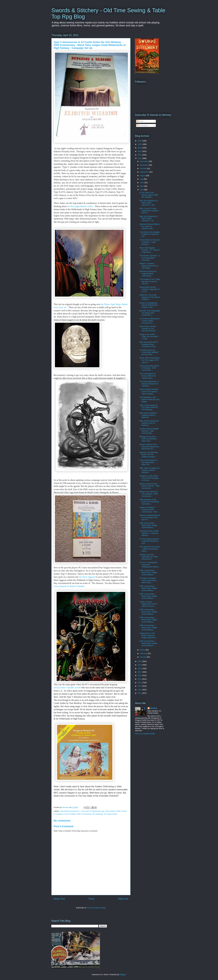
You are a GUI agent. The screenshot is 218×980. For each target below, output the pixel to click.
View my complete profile (145, 734)
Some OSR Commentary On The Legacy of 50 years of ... (149, 360)
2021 (140, 158)
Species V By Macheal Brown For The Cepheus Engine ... (148, 455)
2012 (140, 690)
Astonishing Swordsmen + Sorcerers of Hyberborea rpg (82, 811)
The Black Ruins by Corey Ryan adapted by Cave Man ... (149, 352)
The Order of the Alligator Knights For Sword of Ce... (150, 234)
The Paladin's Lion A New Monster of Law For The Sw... (150, 281)
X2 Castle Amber (111, 814)
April (142, 190)
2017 (140, 672)
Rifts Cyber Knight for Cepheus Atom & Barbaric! (148, 415)
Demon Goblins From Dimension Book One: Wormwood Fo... (149, 447)
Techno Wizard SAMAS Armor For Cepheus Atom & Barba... (149, 391)
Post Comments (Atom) (96, 908)
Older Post (123, 899)
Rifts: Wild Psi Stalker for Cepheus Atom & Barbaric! (149, 470)
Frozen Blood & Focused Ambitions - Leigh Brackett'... (149, 242)
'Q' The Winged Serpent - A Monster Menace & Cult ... (150, 541)
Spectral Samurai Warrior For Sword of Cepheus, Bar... (150, 226)
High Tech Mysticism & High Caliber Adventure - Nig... (149, 203)
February (144, 653)
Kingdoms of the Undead (66, 814)
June (142, 183)
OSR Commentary (84, 814)
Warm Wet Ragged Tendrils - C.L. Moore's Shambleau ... (150, 250)
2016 (140, 675)
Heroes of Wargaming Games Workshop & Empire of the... (149, 305)
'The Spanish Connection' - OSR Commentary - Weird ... (150, 549)
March (143, 650)
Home (91, 899)
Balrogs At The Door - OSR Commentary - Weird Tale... (148, 439)
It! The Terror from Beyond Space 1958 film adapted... (149, 195)
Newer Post (59, 899)
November (144, 165)
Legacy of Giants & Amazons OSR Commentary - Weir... (149, 509)
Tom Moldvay (97, 814)
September (145, 172)
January (143, 657)
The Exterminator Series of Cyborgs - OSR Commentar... (149, 368)
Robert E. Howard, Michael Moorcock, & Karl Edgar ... (149, 266)
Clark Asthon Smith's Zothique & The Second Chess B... (148, 329)
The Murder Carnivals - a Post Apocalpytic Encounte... (149, 258)
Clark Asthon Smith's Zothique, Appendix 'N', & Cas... (150, 289)
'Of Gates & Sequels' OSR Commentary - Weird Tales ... (148, 580)
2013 (140, 686)
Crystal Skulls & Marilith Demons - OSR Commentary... (149, 431)
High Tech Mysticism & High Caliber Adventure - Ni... (149, 218)
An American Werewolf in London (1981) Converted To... (150, 321)
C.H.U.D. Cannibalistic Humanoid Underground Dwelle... (149, 565)
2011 (140, 693)
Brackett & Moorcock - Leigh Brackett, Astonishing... (148, 273)
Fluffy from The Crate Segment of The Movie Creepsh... (150, 297)
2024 (140, 148)
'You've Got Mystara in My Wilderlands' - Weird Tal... (148, 462)
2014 (140, 683)
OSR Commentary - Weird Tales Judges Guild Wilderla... (148, 525)
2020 (140, 661)
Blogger (123, 975)
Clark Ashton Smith (113, 811)
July (142, 179)
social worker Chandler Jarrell (67, 688)
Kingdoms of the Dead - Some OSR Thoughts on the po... (149, 478)
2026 (140, 141)
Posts (140, 121)
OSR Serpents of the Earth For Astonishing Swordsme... (149, 502)
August (143, 176)
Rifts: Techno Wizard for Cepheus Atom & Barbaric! (149, 423)
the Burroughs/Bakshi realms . (80, 206)
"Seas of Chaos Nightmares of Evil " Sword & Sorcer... (148, 604)
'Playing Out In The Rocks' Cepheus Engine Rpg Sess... (148, 635)
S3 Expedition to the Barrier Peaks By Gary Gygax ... (149, 399)
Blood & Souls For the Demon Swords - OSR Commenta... (149, 486)
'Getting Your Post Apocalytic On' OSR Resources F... (148, 557)
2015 (140, 679)
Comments (142, 125)
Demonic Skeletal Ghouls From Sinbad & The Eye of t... (150, 517)
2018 (140, 668)
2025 (140, 144)
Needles (154, 708)
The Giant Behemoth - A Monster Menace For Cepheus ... (149, 384)
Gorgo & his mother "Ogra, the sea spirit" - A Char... (149, 337)
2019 (140, 665)
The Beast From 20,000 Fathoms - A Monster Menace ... (149, 533)
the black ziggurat (87, 577)
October (143, 168)
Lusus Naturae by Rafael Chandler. (70, 586)
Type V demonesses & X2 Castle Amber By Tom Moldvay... (149, 407)
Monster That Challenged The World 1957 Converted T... (150, 313)
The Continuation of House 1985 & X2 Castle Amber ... (148, 376)
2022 (140, 155)
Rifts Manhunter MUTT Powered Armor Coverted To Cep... (149, 344)
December (144, 161)
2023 (140, 151)
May (142, 186)
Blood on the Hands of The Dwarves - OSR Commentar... (149, 494)
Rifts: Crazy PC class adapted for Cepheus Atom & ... (149, 211)
